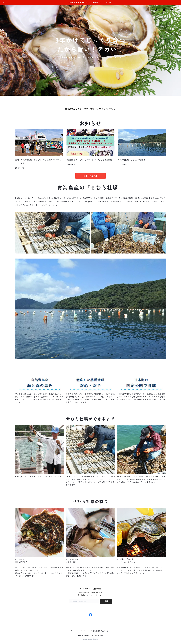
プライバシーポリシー (79, 631)
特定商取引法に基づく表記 (101, 631)
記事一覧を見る (90, 176)
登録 (106, 601)
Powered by (91, 639)
